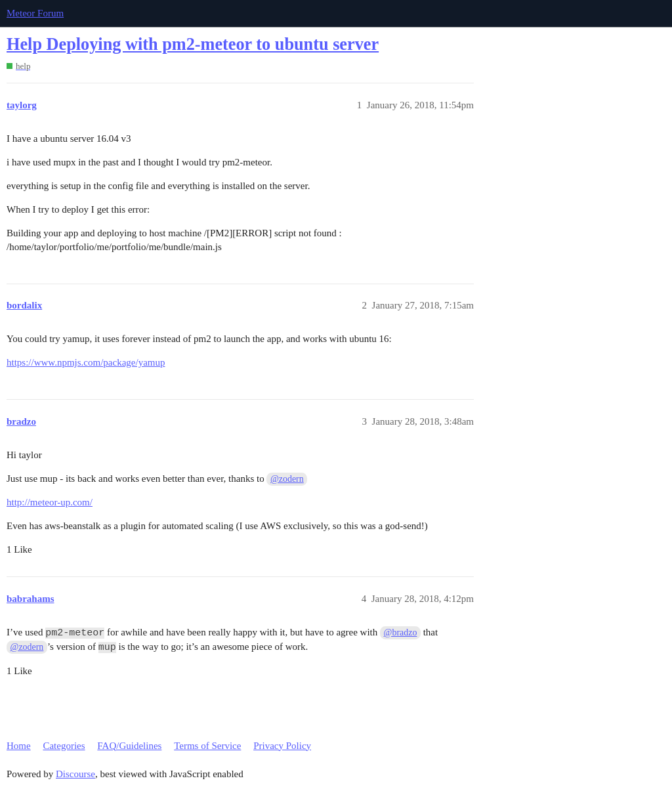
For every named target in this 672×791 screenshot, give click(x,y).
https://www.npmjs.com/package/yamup (86, 362)
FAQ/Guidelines (129, 746)
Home (19, 746)
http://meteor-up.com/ (50, 502)
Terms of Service (207, 746)
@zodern (287, 479)
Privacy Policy (282, 746)
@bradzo (401, 632)
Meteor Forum (35, 13)
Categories (64, 746)
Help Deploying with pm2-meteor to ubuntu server (193, 44)
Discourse (75, 774)
